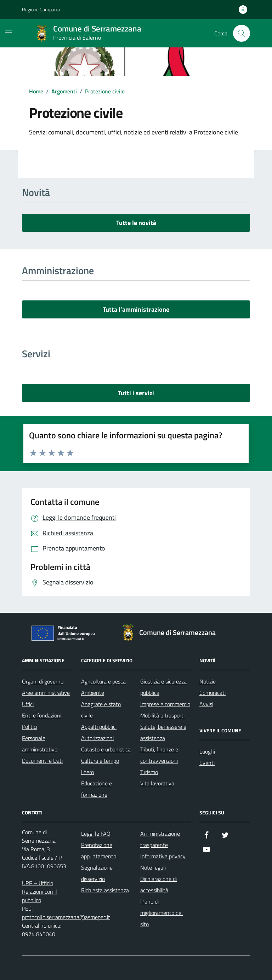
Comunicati (212, 693)
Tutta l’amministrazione (136, 309)
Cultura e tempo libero (100, 766)
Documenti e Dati (42, 761)
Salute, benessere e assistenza (163, 732)
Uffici (28, 704)
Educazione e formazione (97, 789)
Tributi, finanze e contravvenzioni (159, 755)
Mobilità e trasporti (162, 715)
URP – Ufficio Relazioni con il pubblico (39, 892)
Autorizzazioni (97, 738)
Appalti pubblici (99, 727)
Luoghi (207, 751)
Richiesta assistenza (105, 890)
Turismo (149, 772)
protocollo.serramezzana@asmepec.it (66, 917)
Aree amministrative (46, 693)
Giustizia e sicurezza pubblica (163, 687)
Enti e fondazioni (42, 715)
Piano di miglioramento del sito (161, 913)
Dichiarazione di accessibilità (158, 884)
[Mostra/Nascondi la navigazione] (8, 33)
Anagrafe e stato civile (101, 710)
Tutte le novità (136, 223)
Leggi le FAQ (96, 834)
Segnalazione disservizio (97, 873)
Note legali (153, 867)
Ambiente (93, 693)
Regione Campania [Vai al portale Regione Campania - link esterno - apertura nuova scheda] (41, 9)
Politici (30, 727)
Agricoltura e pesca (103, 681)
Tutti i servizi (136, 393)
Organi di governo (43, 681)
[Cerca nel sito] (242, 33)
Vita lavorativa (157, 783)
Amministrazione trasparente (160, 839)
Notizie (208, 681)
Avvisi (206, 704)
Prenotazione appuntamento (99, 851)
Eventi (207, 763)
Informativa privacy (163, 856)
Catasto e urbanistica (106, 749)
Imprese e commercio (165, 704)
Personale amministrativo (40, 744)
